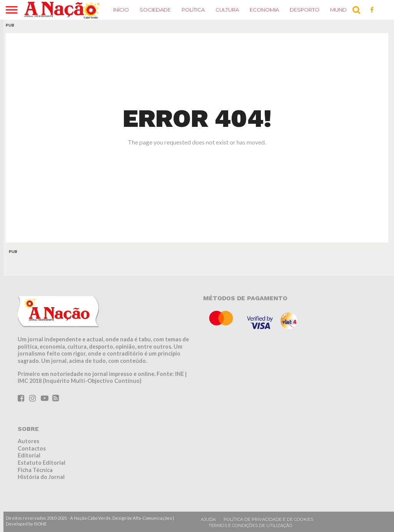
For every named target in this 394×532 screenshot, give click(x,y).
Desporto (305, 10)
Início (121, 10)
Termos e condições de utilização (250, 525)
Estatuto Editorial (42, 463)
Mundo (341, 10)
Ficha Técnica (35, 470)
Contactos (32, 448)
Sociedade (155, 10)
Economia (264, 10)
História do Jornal (41, 477)
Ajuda (208, 519)
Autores (28, 441)
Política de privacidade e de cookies (268, 519)
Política (193, 10)
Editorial (29, 455)
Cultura (227, 10)
